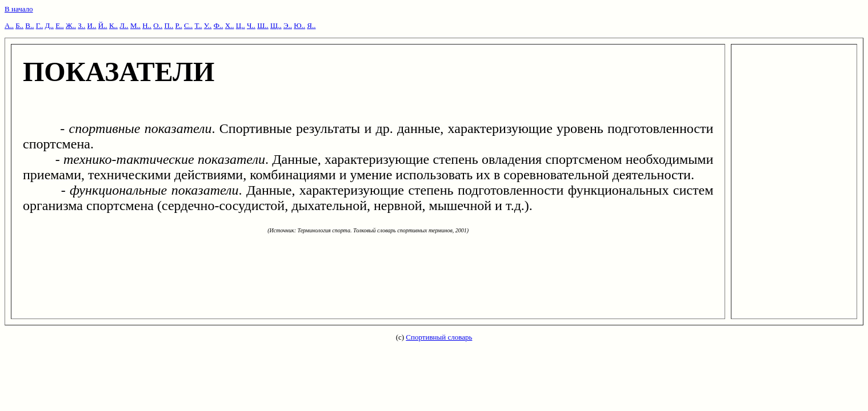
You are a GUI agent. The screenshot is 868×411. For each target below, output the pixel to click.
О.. (158, 25)
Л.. (124, 25)
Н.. (147, 25)
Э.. (288, 25)
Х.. (230, 25)
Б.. (19, 25)
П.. (169, 25)
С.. (188, 25)
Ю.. (299, 25)
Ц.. (241, 25)
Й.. (103, 25)
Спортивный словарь (439, 337)
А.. (9, 25)
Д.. (49, 25)
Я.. (311, 25)
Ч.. (251, 25)
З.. (81, 25)
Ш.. (263, 25)
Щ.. (276, 25)
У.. (208, 25)
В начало (19, 9)
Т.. (198, 25)
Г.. (40, 25)
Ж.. (71, 25)
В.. (29, 25)
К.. (113, 25)
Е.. (59, 25)
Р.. (179, 25)
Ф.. (219, 25)
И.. (92, 25)
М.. (135, 25)
